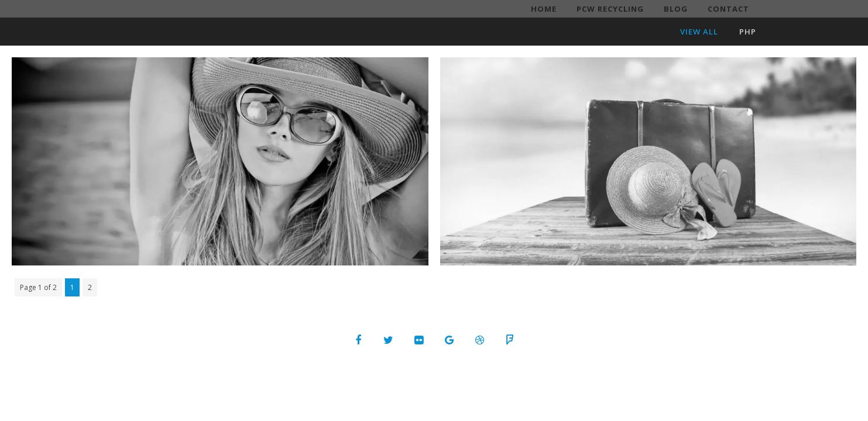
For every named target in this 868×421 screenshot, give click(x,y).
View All (699, 32)
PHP (748, 32)
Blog (676, 9)
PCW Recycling (610, 9)
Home (544, 9)
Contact (728, 9)
